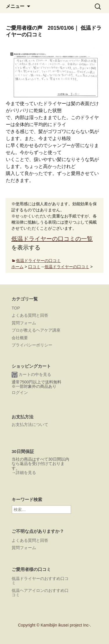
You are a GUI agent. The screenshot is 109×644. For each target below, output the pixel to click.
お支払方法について (30, 424)
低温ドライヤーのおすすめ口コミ (40, 581)
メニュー (15, 6)
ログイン (20, 392)
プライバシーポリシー (32, 345)
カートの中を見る (31, 375)
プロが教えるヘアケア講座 (36, 330)
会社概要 (20, 338)
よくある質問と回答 (30, 315)
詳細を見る (26, 473)
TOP (16, 308)
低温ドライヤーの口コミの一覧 (52, 239)
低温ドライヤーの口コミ (38, 261)
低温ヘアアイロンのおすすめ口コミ (40, 593)
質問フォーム (24, 323)
